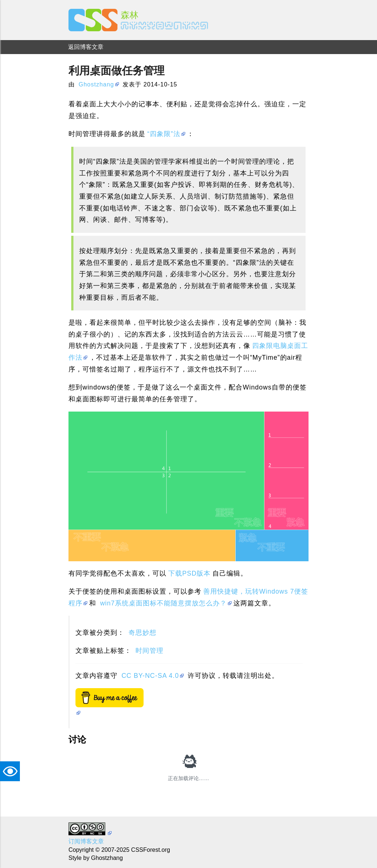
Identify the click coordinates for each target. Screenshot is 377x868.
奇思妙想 (142, 633)
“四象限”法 (164, 134)
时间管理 (149, 651)
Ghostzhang (96, 84)
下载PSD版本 (189, 573)
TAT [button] (12, 771)
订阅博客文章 (86, 841)
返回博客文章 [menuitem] (86, 47)
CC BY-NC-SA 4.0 (150, 676)
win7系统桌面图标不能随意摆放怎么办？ (163, 603)
